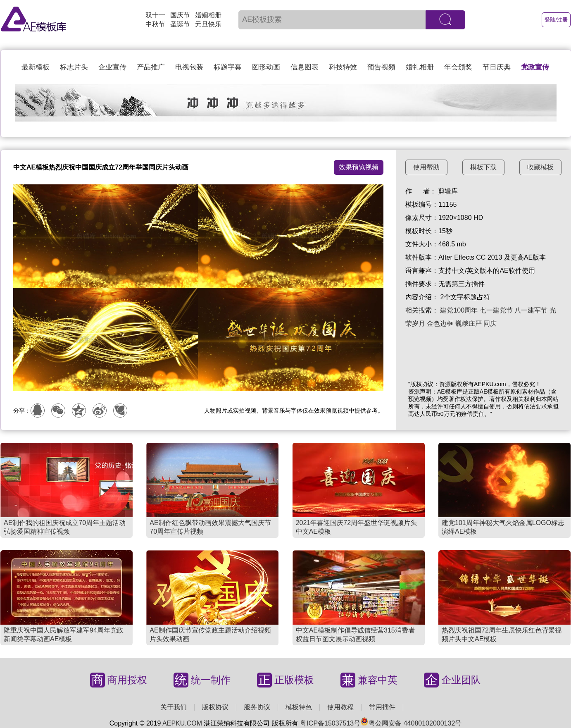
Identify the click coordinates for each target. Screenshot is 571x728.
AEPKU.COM (182, 723)
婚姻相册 (208, 15)
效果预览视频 (359, 167)
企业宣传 (112, 67)
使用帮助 (426, 167)
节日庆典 (497, 67)
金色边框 (440, 323)
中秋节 (155, 24)
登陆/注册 (556, 20)
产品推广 (151, 67)
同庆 (490, 323)
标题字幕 (228, 67)
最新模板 (36, 67)
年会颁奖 (458, 67)
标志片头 (74, 67)
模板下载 (483, 167)
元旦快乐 (208, 24)
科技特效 (343, 67)
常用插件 (382, 707)
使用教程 (340, 707)
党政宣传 (535, 67)
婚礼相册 (420, 67)
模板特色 (299, 707)
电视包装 (189, 67)
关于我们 (174, 707)
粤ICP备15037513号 (330, 723)
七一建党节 (496, 310)
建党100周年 (459, 310)
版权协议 (215, 707)
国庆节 (180, 15)
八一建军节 (531, 310)
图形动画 (266, 67)
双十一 (155, 15)
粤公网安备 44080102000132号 (411, 723)
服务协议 (257, 707)
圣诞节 (180, 24)
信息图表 (305, 67)
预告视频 (381, 67)
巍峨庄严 (469, 323)
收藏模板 (540, 167)
